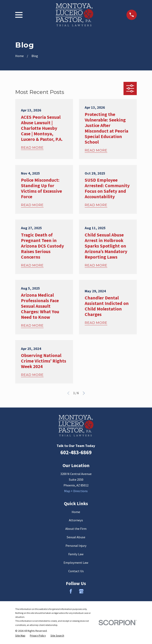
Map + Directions (76, 491)
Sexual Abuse (76, 537)
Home (76, 512)
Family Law (76, 554)
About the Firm (76, 529)
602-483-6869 (76, 452)
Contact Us (76, 571)
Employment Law (76, 563)
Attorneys (76, 520)
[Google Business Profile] (81, 591)
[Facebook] (71, 591)
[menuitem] (20, 636)
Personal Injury (76, 546)
